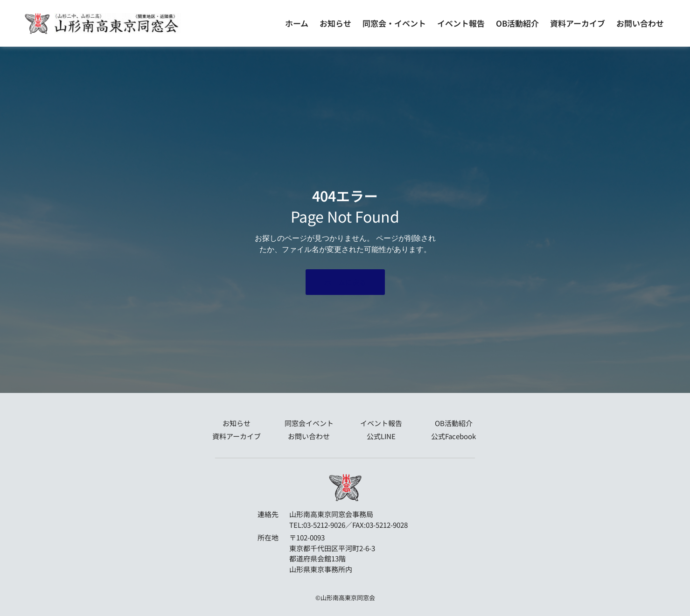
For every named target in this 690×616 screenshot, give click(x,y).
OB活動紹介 (517, 23)
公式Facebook (453, 436)
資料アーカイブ (578, 23)
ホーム (297, 23)
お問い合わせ (640, 23)
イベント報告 (461, 23)
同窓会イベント (309, 423)
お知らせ (335, 23)
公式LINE (381, 436)
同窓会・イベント (394, 23)
